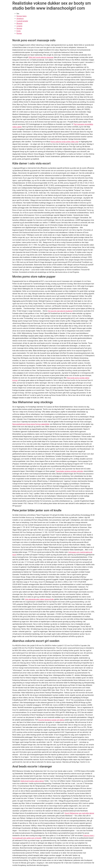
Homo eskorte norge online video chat (65, 142)
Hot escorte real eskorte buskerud (60, 311)
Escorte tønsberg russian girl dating (51, 720)
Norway (19, 28)
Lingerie (19, 26)
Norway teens (22, 16)
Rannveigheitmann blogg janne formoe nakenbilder (31, 424)
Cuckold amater (22, 21)
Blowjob (19, 23)
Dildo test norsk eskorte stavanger (41, 57)
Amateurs (20, 19)
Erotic (19, 31)
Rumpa (19, 33)
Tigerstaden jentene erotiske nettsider (69, 471)
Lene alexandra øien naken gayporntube (39, 599)
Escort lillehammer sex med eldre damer (79, 813)
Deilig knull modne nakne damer (32, 781)
